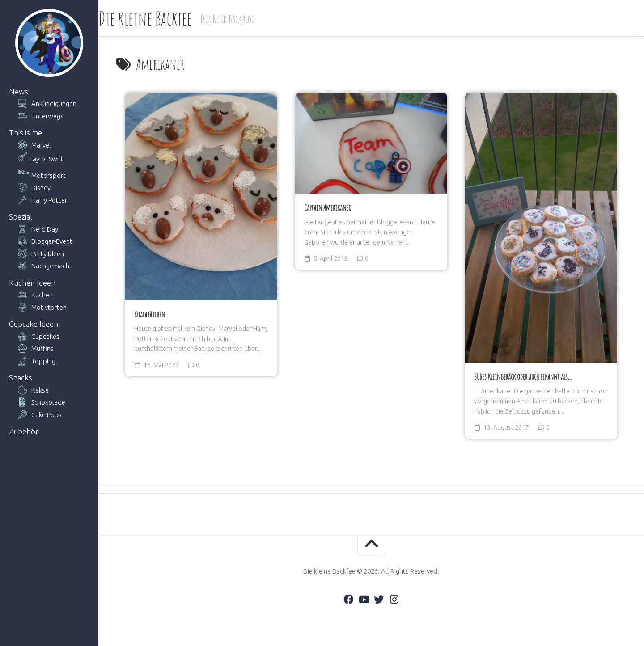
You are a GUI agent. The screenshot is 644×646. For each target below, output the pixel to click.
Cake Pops (47, 415)
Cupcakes (45, 336)
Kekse (40, 390)
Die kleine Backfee (163, 18)
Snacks (21, 378)
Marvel (41, 145)
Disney (41, 188)
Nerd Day (45, 229)
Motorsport (49, 175)
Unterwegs (47, 116)
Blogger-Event (52, 241)
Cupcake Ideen (34, 324)
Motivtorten (49, 307)
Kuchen (42, 295)
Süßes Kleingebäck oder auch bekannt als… (523, 376)
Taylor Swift (46, 159)
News (19, 91)
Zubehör (24, 431)
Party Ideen (48, 254)
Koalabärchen (150, 314)
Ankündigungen (54, 103)
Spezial (21, 217)
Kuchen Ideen (32, 283)
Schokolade (48, 402)
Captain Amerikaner (327, 207)
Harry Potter (49, 200)
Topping (43, 361)
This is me (25, 133)
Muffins (42, 348)
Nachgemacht (52, 266)
